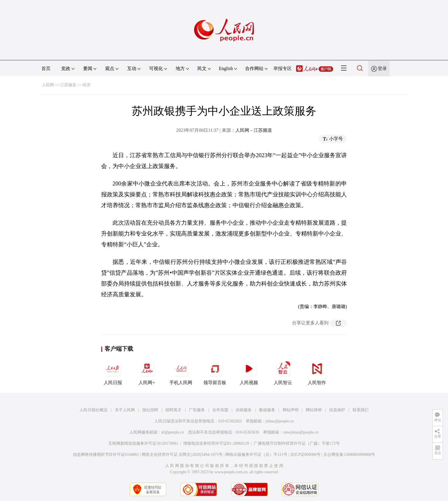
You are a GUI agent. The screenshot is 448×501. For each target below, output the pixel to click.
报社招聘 (150, 410)
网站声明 (291, 410)
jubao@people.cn (280, 421)
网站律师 (314, 410)
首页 (46, 68)
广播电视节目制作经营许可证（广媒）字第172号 (297, 443)
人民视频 (249, 372)
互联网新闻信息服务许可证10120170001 (143, 443)
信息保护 (337, 410)
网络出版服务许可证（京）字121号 (256, 455)
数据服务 (267, 410)
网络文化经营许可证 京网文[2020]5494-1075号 (182, 455)
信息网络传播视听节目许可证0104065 (106, 455)
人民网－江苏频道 (254, 130)
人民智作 (317, 372)
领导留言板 (215, 372)
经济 (87, 85)
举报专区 (283, 68)
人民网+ (147, 372)
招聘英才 (173, 410)
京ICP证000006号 (305, 455)
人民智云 (283, 372)
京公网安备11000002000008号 (349, 455)
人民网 (48, 85)
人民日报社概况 (93, 410)
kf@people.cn (173, 432)
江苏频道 (68, 85)
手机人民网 (181, 372)
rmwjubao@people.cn (301, 432)
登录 (382, 68)
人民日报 (113, 372)
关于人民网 (125, 410)
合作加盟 (220, 410)
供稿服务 (244, 410)
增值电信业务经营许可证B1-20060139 (216, 443)
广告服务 (197, 410)
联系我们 (361, 410)
